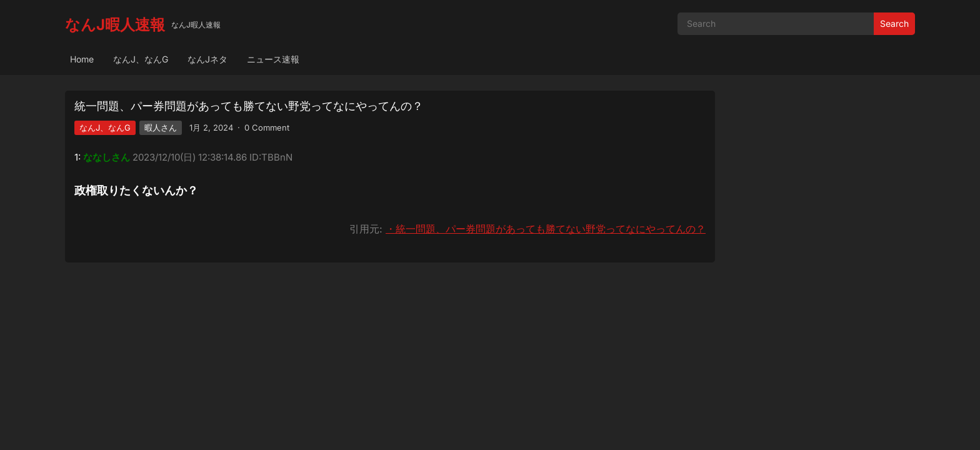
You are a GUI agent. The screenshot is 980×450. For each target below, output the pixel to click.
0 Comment (267, 127)
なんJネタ (207, 59)
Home (82, 59)
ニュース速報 (273, 59)
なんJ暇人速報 (115, 25)
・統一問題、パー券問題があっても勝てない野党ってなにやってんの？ (546, 229)
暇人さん (161, 127)
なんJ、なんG (141, 59)
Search (894, 23)
